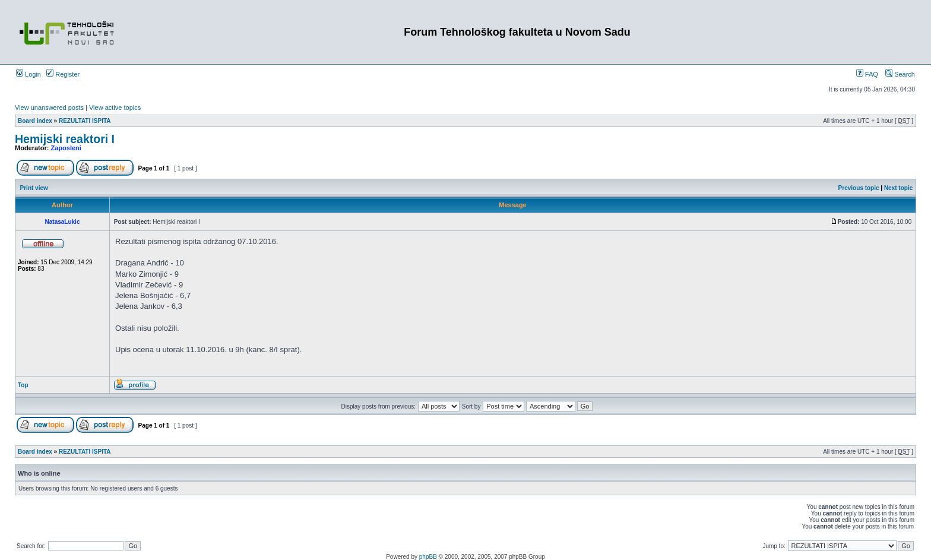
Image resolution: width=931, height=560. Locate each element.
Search (900, 74)
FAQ (867, 74)
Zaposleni (66, 148)
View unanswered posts (49, 107)
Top (23, 385)
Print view (34, 188)
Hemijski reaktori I (65, 139)
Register (63, 74)
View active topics (115, 107)
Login (28, 74)
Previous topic (859, 188)
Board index (35, 121)
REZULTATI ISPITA (85, 121)
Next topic (898, 188)
